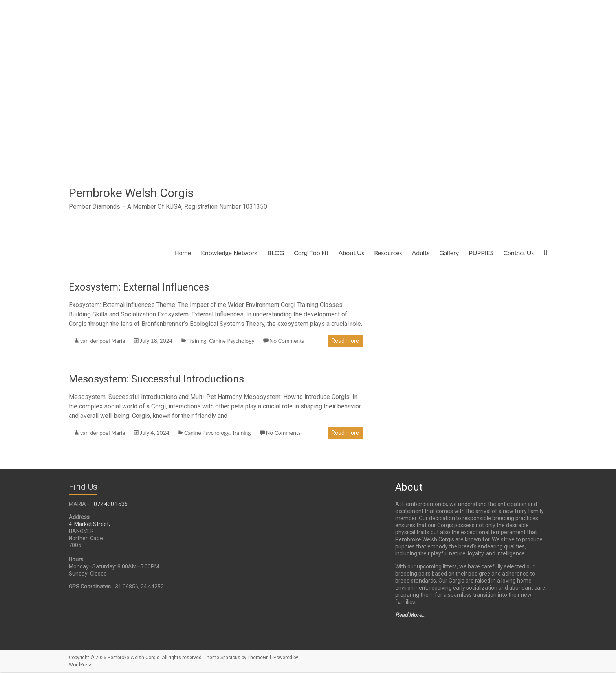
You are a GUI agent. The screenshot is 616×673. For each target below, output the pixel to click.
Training (197, 341)
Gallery (449, 253)
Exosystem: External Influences (139, 288)
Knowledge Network (229, 253)
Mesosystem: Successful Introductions (156, 380)
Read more (345, 342)
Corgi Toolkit (311, 253)
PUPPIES (481, 253)
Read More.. (410, 616)
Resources (388, 253)
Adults (421, 253)
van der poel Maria (103, 341)
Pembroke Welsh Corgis (144, 193)
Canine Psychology (232, 341)
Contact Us (519, 253)
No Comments (287, 341)
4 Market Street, (89, 525)
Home (183, 253)
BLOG (276, 253)
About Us (351, 253)
